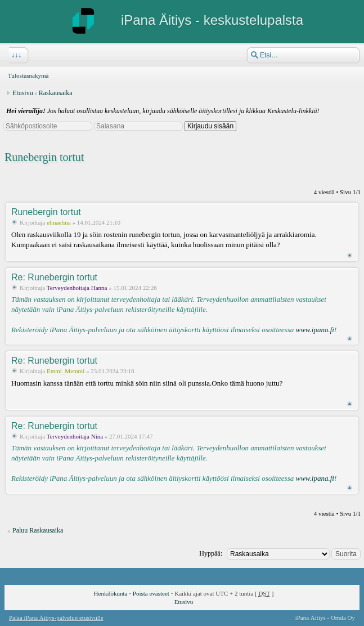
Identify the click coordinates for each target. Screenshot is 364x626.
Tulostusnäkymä (28, 75)
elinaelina (59, 222)
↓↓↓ (15, 55)
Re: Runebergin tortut (54, 277)
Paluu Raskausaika (38, 530)
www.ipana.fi (314, 330)
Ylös (350, 255)
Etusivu (23, 93)
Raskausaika (56, 93)
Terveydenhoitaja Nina (75, 436)
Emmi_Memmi (66, 371)
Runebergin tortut (44, 157)
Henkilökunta (111, 593)
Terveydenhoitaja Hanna (77, 288)
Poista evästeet (151, 593)
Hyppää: (211, 553)
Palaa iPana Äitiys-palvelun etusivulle (56, 618)
